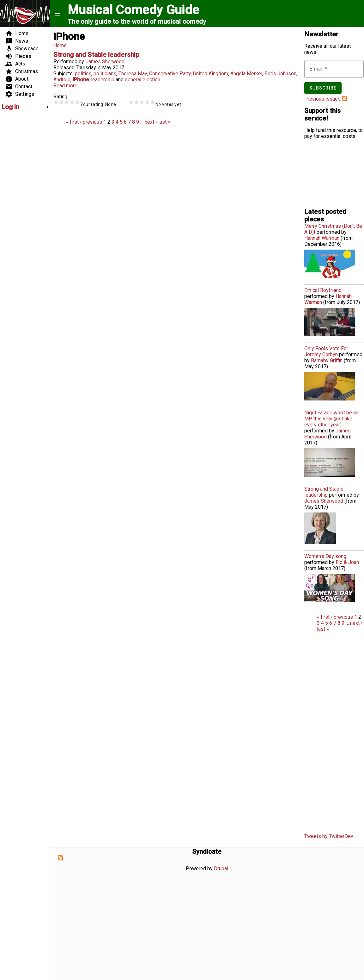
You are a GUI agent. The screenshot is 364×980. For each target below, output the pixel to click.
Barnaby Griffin (327, 360)
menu (58, 14)
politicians (105, 74)
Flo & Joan (347, 562)
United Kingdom (211, 74)
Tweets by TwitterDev (329, 836)
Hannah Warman (322, 238)
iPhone (81, 80)
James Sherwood (105, 62)
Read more (65, 86)
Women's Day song (325, 556)
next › (151, 122)
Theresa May (133, 74)
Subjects (63, 74)
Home (60, 45)
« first (72, 122)
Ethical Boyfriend (323, 290)
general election (143, 80)
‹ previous (91, 122)
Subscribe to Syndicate (60, 858)
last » (164, 122)
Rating (60, 97)
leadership (103, 80)
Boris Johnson (280, 74)
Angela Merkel (246, 74)
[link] (25, 107)
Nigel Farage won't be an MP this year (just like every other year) (331, 419)
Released (64, 68)
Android (62, 80)
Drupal (221, 868)
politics (83, 74)
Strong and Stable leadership (96, 55)
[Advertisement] (20, 211)
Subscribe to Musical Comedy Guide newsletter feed (344, 98)
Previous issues (322, 99)
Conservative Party (170, 74)
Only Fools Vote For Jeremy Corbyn (326, 351)
